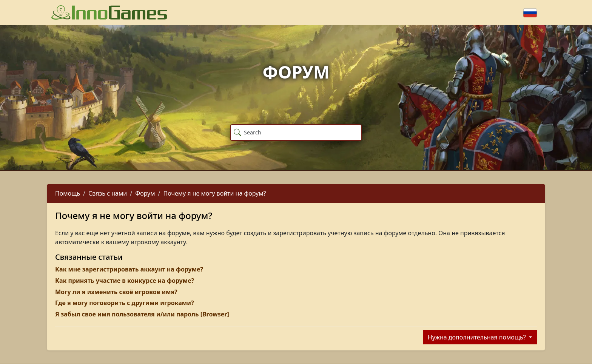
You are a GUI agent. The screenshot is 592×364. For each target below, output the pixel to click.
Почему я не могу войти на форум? (214, 193)
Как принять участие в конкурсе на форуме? (125, 281)
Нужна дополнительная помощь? (478, 337)
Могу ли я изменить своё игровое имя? (116, 292)
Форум (145, 193)
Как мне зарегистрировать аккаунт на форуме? (129, 269)
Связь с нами (108, 193)
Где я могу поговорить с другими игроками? (125, 303)
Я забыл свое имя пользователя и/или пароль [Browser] (142, 314)
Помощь (68, 193)
